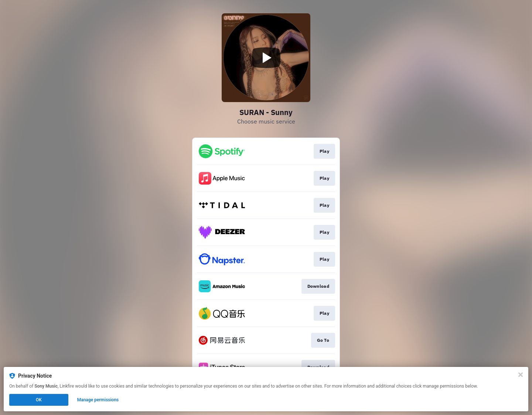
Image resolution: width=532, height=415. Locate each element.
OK (39, 400)
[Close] (521, 375)
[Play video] (266, 58)
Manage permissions (98, 400)
